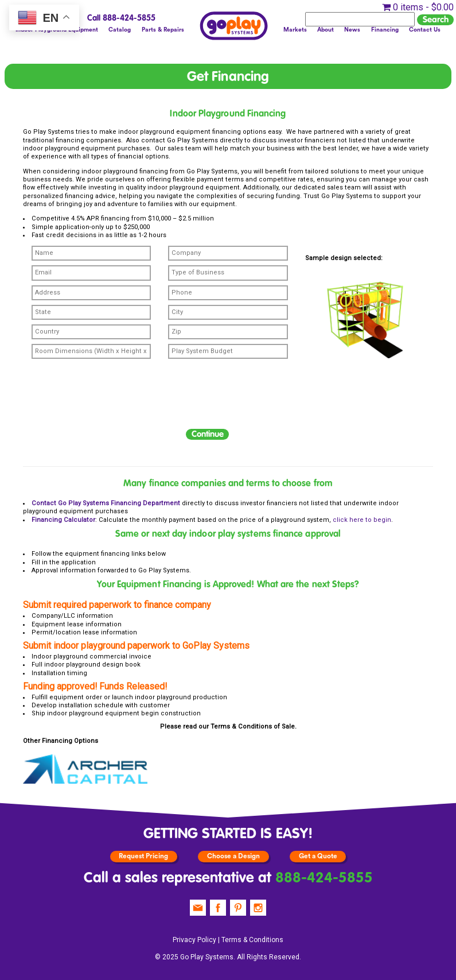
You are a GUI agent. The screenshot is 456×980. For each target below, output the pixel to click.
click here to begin (362, 520)
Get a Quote (318, 856)
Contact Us (425, 30)
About (326, 30)
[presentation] (110, 401)
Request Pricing (143, 856)
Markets (295, 30)
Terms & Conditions (241, 727)
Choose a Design (233, 856)
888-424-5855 (324, 878)
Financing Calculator (63, 520)
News (352, 30)
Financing (385, 30)
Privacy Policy (194, 940)
